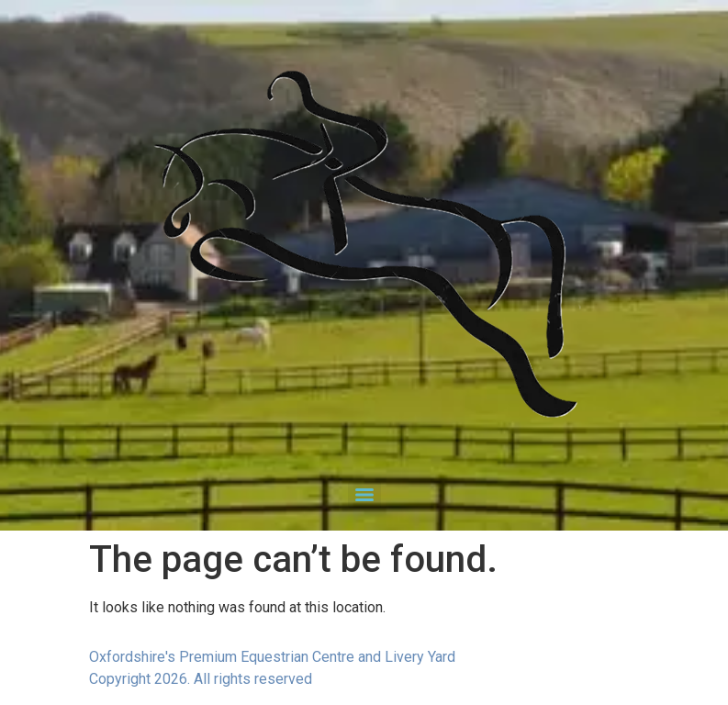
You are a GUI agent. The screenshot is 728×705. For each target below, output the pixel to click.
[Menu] (364, 495)
